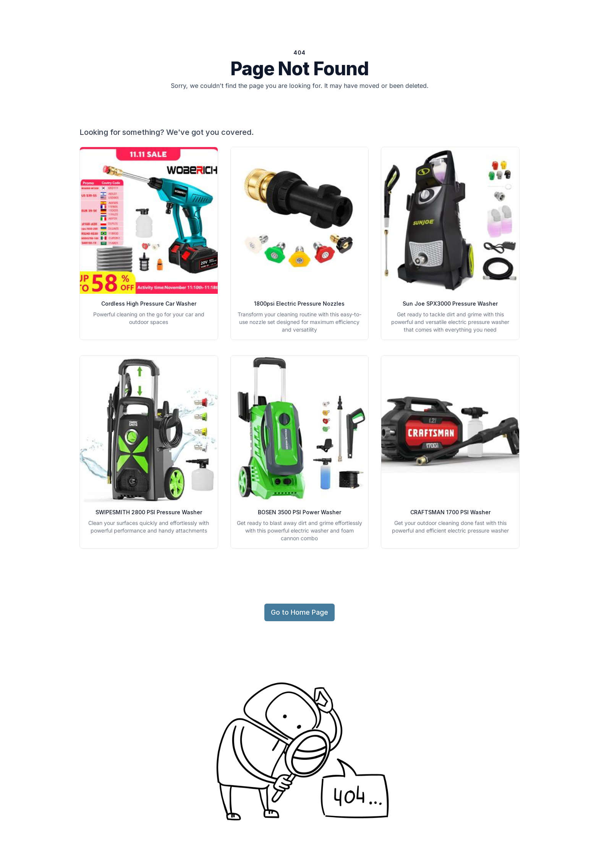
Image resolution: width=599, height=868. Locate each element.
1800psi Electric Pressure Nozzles (299, 304)
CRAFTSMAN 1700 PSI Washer (450, 512)
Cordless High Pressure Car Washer (149, 304)
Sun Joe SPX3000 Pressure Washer (450, 304)
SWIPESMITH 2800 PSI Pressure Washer (149, 512)
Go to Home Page (299, 612)
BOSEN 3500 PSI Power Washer (299, 512)
